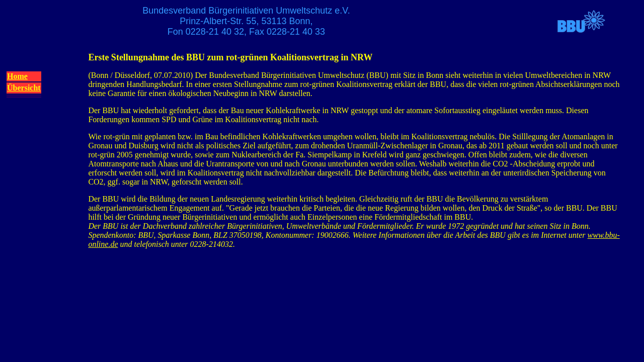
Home (17, 76)
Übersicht (24, 88)
